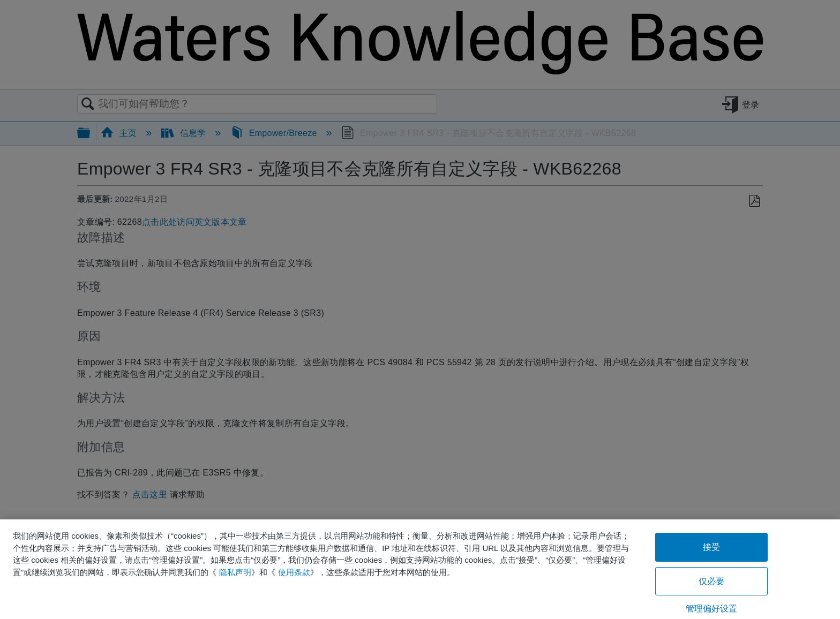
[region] (420, 569)
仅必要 (711, 581)
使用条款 (294, 572)
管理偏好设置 (712, 609)
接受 (711, 547)
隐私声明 (235, 572)
